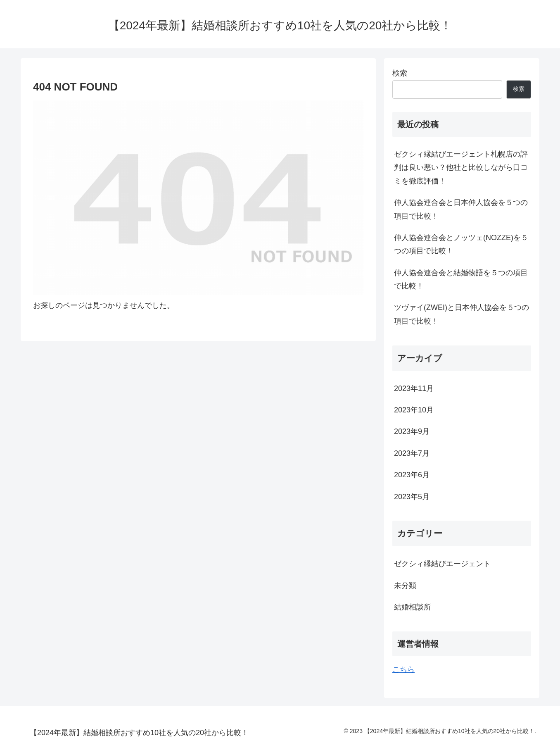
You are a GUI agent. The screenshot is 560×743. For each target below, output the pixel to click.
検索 (400, 73)
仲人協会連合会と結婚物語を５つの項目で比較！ (461, 279)
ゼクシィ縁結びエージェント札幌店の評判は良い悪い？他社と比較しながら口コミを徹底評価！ (461, 168)
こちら (403, 669)
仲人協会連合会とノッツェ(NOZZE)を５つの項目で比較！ (461, 244)
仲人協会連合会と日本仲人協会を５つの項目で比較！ (461, 209)
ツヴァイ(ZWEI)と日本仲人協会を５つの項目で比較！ (462, 314)
